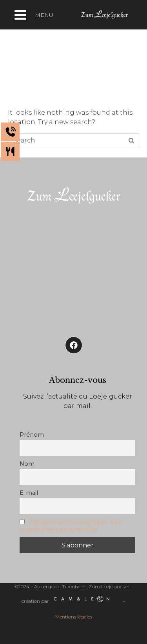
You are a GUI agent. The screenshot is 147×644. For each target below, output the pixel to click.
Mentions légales (74, 617)
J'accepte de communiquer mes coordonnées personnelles (71, 526)
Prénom (32, 435)
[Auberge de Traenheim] (73, 268)
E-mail (29, 493)
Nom (27, 464)
